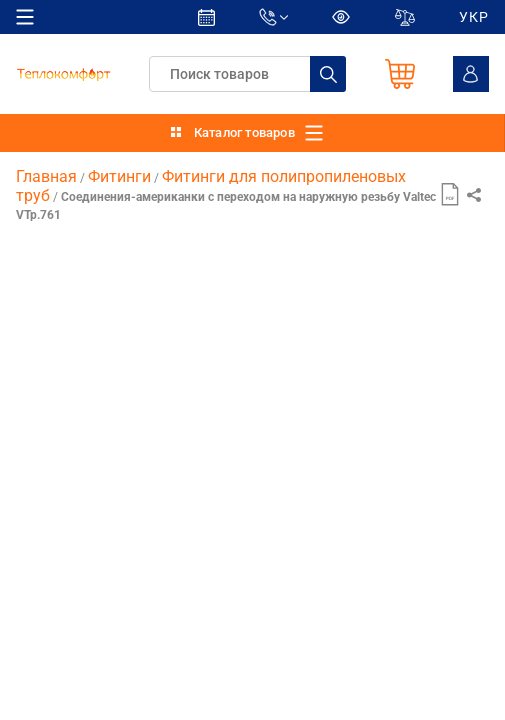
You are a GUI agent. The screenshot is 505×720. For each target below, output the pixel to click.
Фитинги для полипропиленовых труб (211, 185)
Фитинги (119, 176)
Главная (46, 176)
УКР (474, 17)
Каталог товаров (244, 132)
